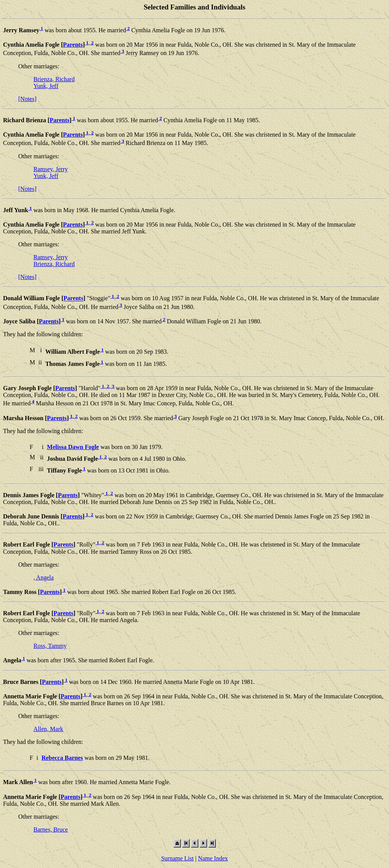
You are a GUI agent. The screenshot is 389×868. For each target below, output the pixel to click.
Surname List (177, 858)
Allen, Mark (48, 729)
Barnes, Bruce (51, 829)
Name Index (213, 858)
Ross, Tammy (50, 646)
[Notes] (27, 99)
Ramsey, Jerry (51, 169)
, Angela (43, 577)
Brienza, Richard (54, 79)
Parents (73, 45)
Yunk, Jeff (46, 86)
